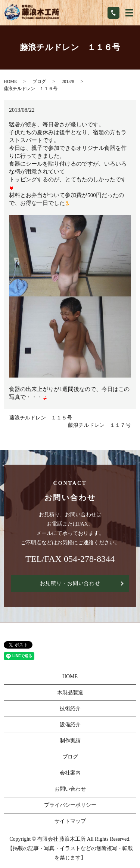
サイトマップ (70, 821)
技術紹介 (70, 709)
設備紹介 (70, 725)
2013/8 (68, 81)
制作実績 (70, 741)
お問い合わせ (70, 789)
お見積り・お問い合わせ (70, 583)
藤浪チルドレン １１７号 (99, 425)
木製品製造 (70, 692)
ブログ (39, 81)
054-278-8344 (89, 559)
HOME (10, 81)
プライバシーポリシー (70, 805)
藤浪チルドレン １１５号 (41, 418)
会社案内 (70, 773)
